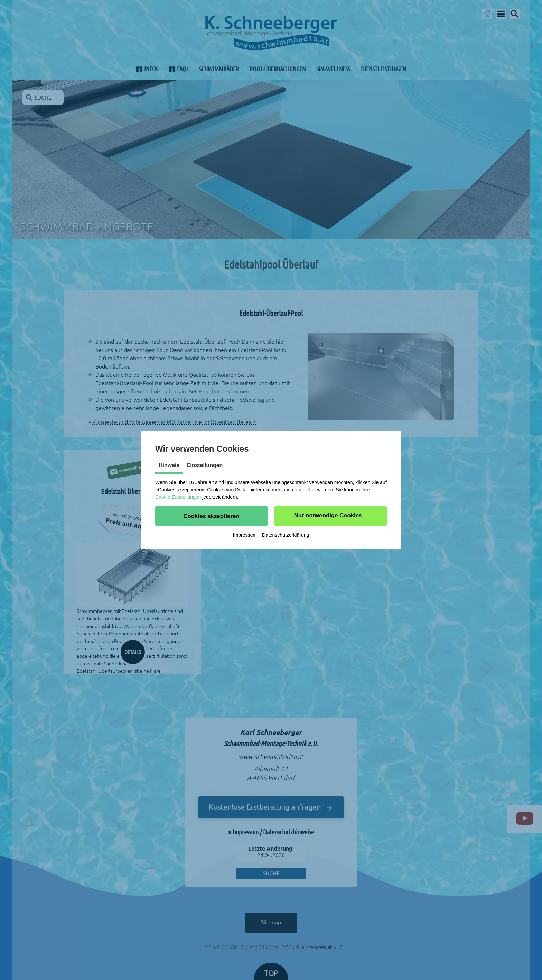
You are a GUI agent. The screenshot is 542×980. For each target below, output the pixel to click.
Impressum (245, 535)
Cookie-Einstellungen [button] (178, 497)
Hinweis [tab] (169, 465)
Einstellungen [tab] (204, 465)
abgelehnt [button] (305, 490)
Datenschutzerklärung (286, 535)
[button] (211, 516)
